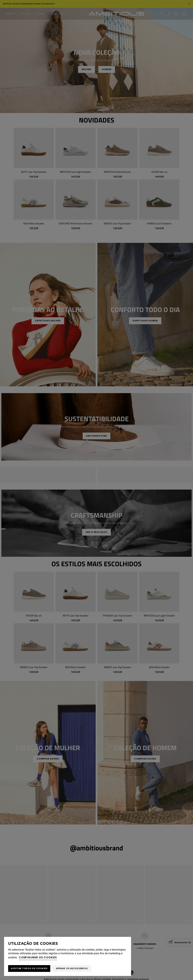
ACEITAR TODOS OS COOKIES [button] (29, 968)
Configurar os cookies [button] (38, 957)
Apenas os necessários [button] (72, 968)
